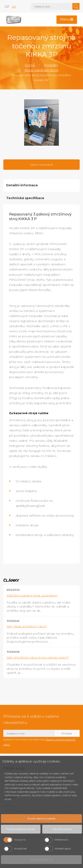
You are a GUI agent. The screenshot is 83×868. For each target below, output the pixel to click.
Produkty (51, 65)
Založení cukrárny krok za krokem (32, 595)
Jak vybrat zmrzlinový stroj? (27, 626)
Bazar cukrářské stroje (41, 70)
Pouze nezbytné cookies (21, 829)
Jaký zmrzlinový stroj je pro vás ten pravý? (38, 657)
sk (14, 6)
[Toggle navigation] (67, 20)
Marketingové (63, 849)
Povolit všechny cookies (41, 819)
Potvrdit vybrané (62, 829)
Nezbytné (20, 840)
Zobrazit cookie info (41, 860)
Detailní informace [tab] (22, 185)
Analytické (20, 849)
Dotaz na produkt (42, 165)
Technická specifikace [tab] (25, 198)
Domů (30, 65)
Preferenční (62, 840)
